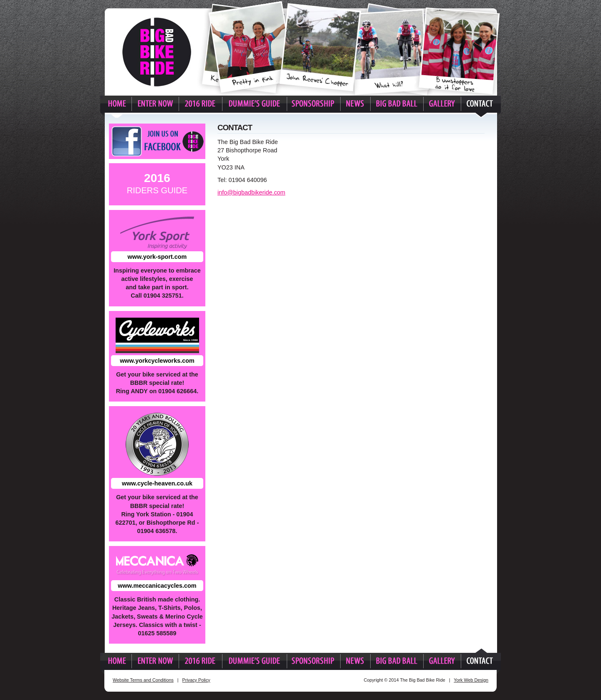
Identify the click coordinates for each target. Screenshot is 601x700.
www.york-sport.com (157, 257)
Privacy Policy (196, 680)
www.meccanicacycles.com (157, 586)
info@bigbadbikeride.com (251, 192)
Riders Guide (157, 183)
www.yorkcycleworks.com (157, 361)
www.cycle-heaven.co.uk (157, 483)
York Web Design (471, 680)
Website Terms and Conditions (143, 680)
